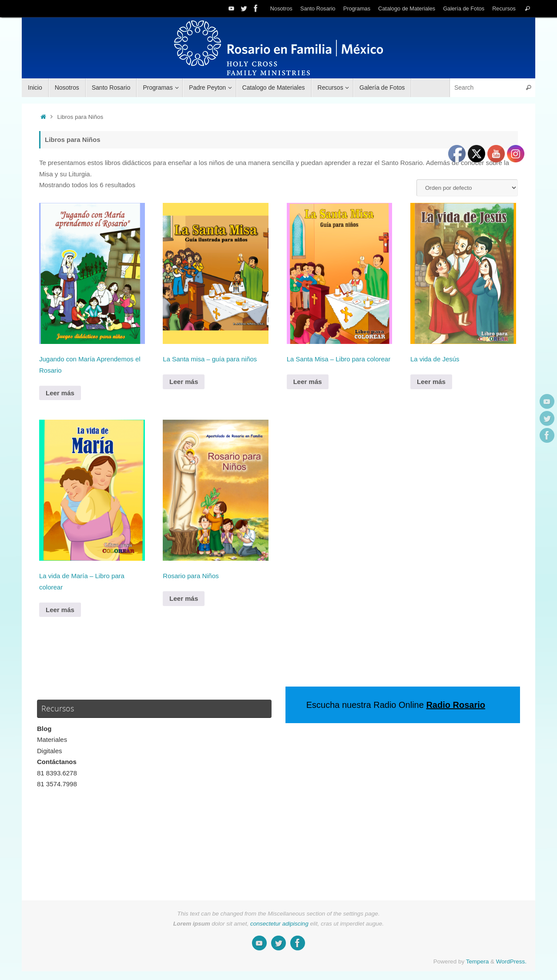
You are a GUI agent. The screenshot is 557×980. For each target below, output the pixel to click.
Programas (357, 8)
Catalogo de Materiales (407, 8)
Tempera (478, 961)
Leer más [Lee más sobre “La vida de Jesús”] (431, 382)
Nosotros (281, 8)
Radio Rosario (456, 705)
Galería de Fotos (464, 8)
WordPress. (511, 961)
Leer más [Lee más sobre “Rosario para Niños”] (184, 598)
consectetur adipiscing (279, 924)
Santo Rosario (318, 8)
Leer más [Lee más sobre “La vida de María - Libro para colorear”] (60, 610)
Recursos (504, 8)
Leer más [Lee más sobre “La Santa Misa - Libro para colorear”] (308, 382)
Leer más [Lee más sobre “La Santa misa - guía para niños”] (184, 382)
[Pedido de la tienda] (467, 188)
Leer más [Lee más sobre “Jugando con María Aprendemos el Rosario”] (60, 393)
